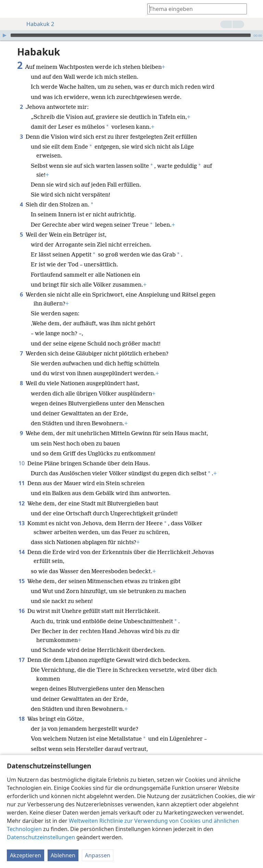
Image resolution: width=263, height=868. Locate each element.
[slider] (131, 35)
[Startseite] (10, 9)
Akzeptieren (26, 855)
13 (22, 523)
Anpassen (98, 855)
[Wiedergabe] (4, 35)
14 (22, 552)
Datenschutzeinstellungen (41, 837)
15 (22, 581)
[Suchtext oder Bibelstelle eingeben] (194, 9)
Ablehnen (63, 855)
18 (22, 719)
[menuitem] (10, 9)
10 (22, 463)
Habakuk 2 (37, 24)
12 (22, 503)
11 (22, 483)
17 (22, 660)
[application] (131, 35)
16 (22, 611)
